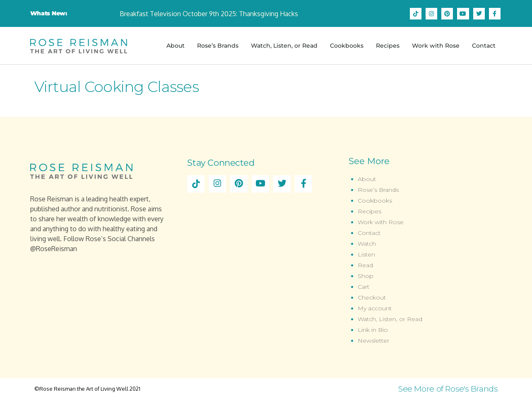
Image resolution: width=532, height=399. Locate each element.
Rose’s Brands (218, 46)
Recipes (388, 46)
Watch (367, 244)
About (176, 46)
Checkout (372, 297)
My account (375, 308)
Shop (366, 276)
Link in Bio (373, 330)
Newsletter (373, 341)
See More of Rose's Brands (448, 389)
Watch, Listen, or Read (284, 46)
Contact (484, 46)
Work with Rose (436, 46)
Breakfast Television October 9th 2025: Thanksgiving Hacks (209, 14)
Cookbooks (347, 46)
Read (365, 265)
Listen (366, 254)
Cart (363, 287)
